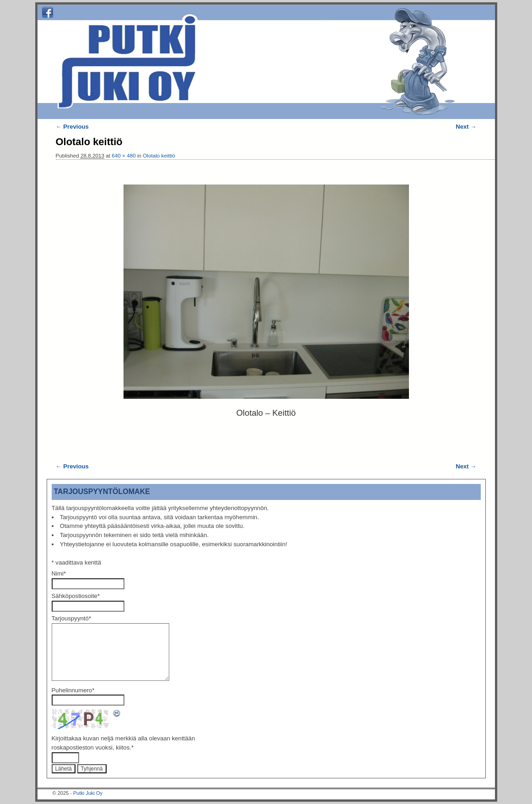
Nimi (59, 573)
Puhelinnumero (73, 690)
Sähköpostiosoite (76, 596)
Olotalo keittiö (159, 155)
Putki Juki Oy (88, 793)
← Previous (72, 127)
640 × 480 (124, 155)
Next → (466, 127)
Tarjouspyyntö (72, 618)
